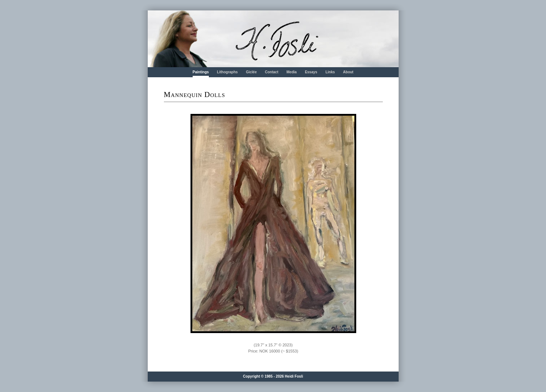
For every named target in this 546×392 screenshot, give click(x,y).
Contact (272, 72)
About (348, 72)
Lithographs (228, 72)
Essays (311, 72)
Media (292, 72)
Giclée (251, 72)
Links (330, 72)
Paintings (201, 72)
